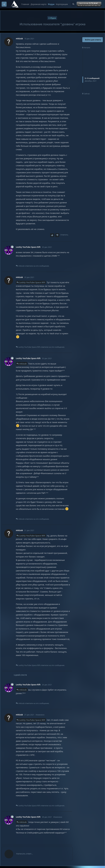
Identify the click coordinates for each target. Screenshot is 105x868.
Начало (86, 47)
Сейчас (86, 94)
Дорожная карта (38, 4)
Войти (89, 4)
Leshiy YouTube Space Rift (32, 282)
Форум (51, 4)
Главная (25, 4)
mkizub (23, 364)
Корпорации (62, 4)
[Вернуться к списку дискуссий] (4, 4)
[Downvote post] (57, 235)
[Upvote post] (52, 235)
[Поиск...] (73, 4)
